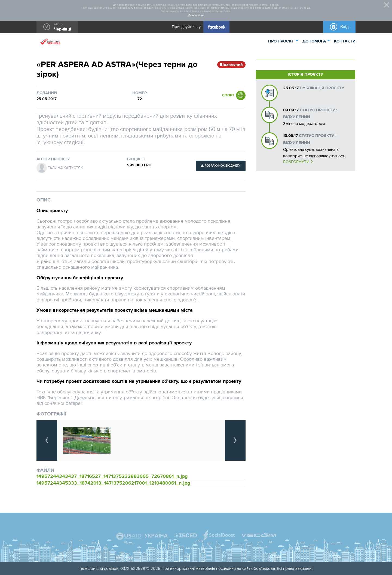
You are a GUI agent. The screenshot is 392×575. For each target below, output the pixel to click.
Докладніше (196, 16)
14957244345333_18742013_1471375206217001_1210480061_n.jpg (113, 483)
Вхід (344, 27)
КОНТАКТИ (345, 41)
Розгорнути (296, 162)
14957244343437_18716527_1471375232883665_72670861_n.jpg (112, 476)
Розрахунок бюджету (223, 166)
